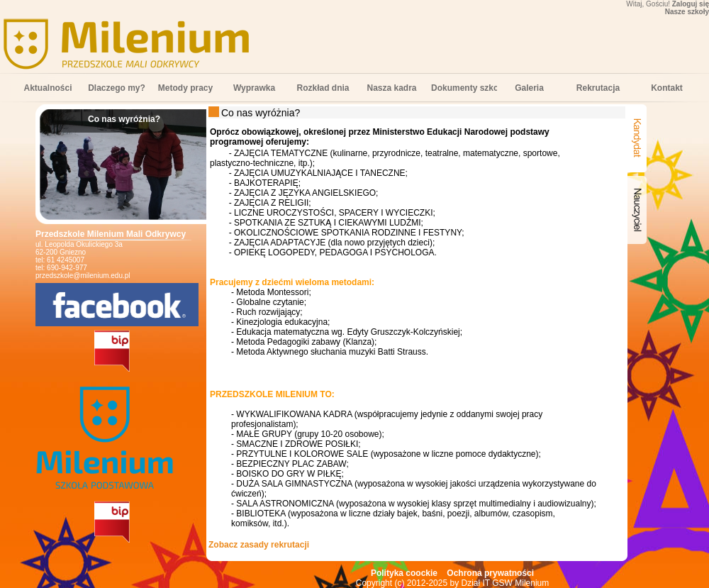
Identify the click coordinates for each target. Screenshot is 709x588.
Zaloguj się (691, 4)
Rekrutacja (598, 88)
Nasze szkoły (687, 12)
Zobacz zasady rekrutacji (259, 545)
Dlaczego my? (117, 88)
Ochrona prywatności (490, 573)
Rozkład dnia (323, 88)
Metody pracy (185, 88)
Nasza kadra (391, 88)
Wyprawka (254, 88)
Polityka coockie (404, 573)
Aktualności (48, 88)
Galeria (529, 88)
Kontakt (667, 88)
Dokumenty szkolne (464, 88)
